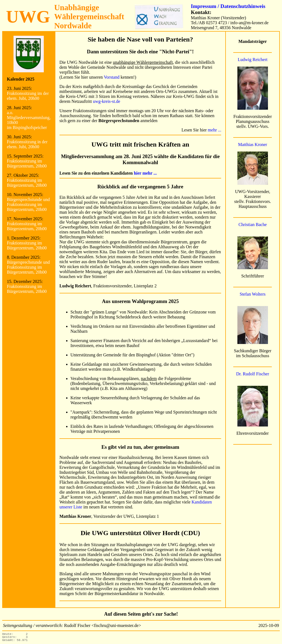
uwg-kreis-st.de (106, 101)
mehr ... (215, 130)
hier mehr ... (145, 173)
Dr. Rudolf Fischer (253, 374)
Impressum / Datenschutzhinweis (228, 6)
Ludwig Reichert (253, 60)
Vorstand (112, 77)
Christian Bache (253, 225)
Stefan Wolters (253, 294)
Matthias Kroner (253, 145)
